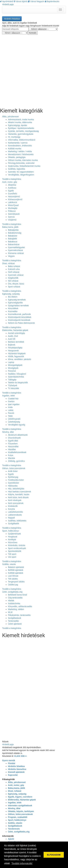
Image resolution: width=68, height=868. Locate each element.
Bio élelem (13, 297)
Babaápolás (13, 230)
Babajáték (12, 239)
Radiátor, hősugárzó (17, 374)
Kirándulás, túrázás (17, 545)
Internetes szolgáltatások (20, 806)
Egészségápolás (15, 303)
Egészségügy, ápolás (17, 125)
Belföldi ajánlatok (16, 570)
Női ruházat (13, 281)
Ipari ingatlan (14, 404)
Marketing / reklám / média (20, 151)
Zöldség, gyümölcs (16, 461)
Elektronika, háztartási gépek (15, 330)
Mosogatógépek (15, 365)
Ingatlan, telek (8, 396)
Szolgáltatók (13, 524)
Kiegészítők (13, 278)
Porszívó (12, 371)
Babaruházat (14, 244)
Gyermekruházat (15, 250)
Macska (11, 458)
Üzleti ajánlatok (15, 624)
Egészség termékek (17, 300)
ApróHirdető (7, 1)
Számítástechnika (16, 377)
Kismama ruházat (16, 253)
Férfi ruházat (14, 272)
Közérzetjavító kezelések (19, 320)
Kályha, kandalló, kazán (19, 494)
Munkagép (13, 208)
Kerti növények (15, 500)
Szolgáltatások (15, 618)
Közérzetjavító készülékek (20, 317)
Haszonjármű (14, 197)
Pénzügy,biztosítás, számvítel (21, 163)
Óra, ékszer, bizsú (16, 284)
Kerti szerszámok (16, 503)
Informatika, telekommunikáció (22, 140)
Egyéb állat (13, 441)
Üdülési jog (13, 585)
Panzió (11, 413)
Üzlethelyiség (14, 422)
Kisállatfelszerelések (17, 452)
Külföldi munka (15, 149)
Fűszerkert (13, 444)
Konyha (11, 509)
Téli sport (12, 554)
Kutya (11, 455)
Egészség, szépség (11, 294)
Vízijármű (12, 220)
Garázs (11, 401)
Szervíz (11, 217)
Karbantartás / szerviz (18, 143)
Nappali (11, 518)
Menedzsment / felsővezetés (21, 154)
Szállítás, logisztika (16, 169)
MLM (10, 612)
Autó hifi (12, 339)
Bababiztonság (15, 233)
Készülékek (13, 308)
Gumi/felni (12, 194)
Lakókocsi (12, 202)
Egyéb (11, 191)
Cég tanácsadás (15, 598)
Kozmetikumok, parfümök (19, 314)
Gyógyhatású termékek (18, 306)
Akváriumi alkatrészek (18, 435)
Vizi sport (12, 557)
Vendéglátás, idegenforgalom (21, 175)
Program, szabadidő (18, 817)
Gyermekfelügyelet (16, 247)
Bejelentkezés (52, 1)
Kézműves (13, 542)
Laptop (11, 362)
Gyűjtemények (14, 534)
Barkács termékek (16, 342)
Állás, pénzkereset (10, 117)
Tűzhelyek (13, 385)
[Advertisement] (34, 69)
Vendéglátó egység (17, 425)
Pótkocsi (12, 211)
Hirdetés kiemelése (17, 769)
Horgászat (13, 537)
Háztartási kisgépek (17, 353)
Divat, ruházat (8, 263)
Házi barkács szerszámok (19, 492)
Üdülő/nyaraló (14, 419)
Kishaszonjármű (15, 199)
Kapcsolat (13, 775)
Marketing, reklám (16, 609)
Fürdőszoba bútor (16, 480)
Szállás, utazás (9, 564)
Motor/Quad (13, 205)
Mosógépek (13, 368)
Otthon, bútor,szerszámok (14, 468)
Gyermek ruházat (16, 275)
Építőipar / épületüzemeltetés (21, 128)
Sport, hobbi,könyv (11, 531)
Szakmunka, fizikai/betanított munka (24, 166)
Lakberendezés (15, 515)
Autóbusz (12, 188)
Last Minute (13, 576)
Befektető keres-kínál (17, 595)
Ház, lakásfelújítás (16, 489)
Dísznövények (14, 438)
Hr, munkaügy (14, 137)
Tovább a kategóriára (12, 179)
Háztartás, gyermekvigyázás (21, 134)
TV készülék (13, 388)
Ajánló (11, 839)
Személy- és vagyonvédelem (21, 172)
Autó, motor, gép (10, 182)
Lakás (11, 410)
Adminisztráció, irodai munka (21, 119)
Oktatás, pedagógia (17, 157)
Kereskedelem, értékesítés (20, 146)
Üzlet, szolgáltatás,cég (12, 592)
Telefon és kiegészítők (18, 383)
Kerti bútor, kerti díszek (18, 497)
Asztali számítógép (16, 333)
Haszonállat (13, 446)
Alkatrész (12, 185)
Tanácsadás (13, 621)
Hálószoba (13, 486)
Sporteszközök (15, 551)
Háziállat (12, 449)
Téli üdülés (13, 579)
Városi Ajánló (21, 1)
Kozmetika (13, 311)
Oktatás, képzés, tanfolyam (21, 811)
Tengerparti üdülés (16, 582)
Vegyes (11, 256)
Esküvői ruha (14, 269)
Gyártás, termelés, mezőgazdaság (23, 131)
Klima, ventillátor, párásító (19, 359)
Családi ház (13, 399)
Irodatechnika (14, 603)
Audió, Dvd (13, 336)
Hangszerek (13, 351)
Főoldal (12, 763)
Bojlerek (12, 345)
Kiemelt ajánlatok (16, 772)
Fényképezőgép (15, 348)
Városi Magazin (36, 1)
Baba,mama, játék (10, 227)
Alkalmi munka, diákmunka (20, 122)
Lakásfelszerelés (15, 512)
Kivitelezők (13, 506)
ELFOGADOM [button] (54, 855)
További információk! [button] (22, 863)
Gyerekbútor (13, 483)
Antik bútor (13, 471)
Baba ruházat (14, 266)
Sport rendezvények (17, 548)
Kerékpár (12, 540)
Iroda (10, 407)
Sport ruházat (14, 287)
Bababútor (13, 236)
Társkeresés (14, 829)
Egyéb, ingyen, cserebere (20, 797)
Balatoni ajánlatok (16, 567)
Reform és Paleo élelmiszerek (21, 323)
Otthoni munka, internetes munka (23, 160)
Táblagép (12, 380)
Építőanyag (13, 477)
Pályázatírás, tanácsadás (19, 615)
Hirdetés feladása (12, 19)
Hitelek (11, 601)
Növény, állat (8, 432)
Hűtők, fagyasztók (16, 356)
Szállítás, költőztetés (17, 521)
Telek (10, 416)
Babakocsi (13, 242)
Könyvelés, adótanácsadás (20, 606)
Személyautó (14, 214)
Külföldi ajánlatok (16, 573)
